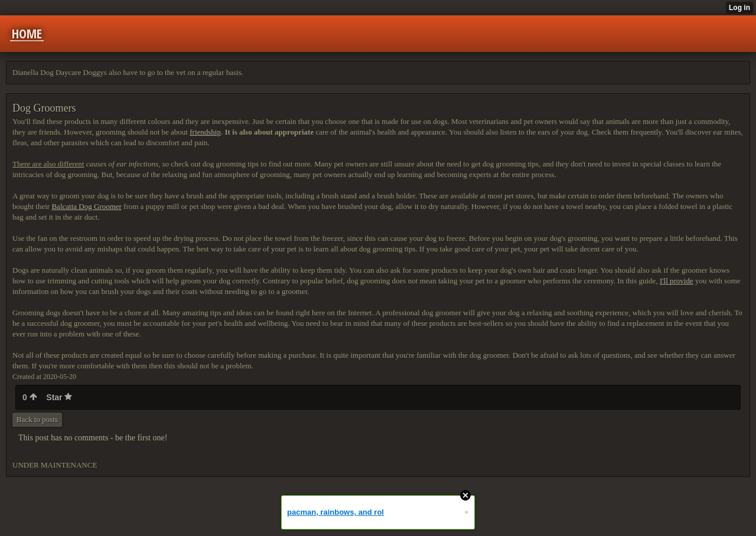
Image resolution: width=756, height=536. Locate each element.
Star (59, 397)
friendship (205, 132)
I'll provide (677, 281)
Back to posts (37, 419)
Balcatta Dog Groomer (86, 206)
